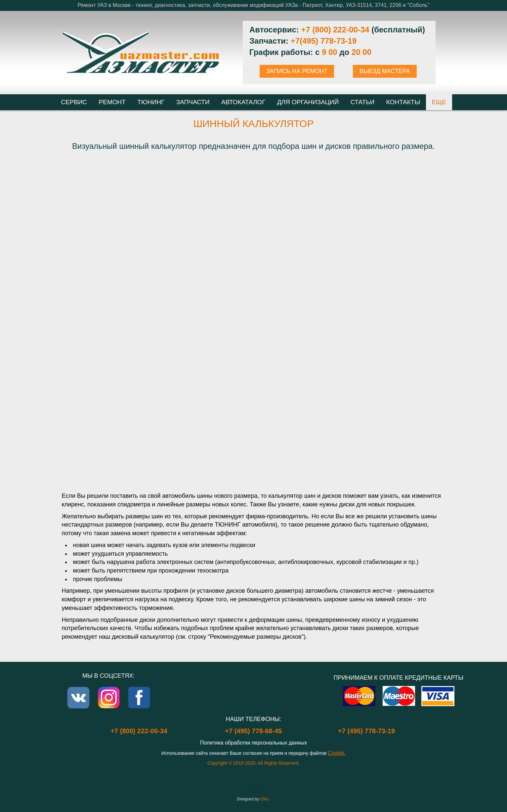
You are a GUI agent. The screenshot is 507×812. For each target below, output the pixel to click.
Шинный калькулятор (254, 124)
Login (253, 786)
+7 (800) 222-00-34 (335, 30)
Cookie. (337, 753)
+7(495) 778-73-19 (324, 41)
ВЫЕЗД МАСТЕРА (385, 71)
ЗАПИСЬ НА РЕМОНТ (297, 71)
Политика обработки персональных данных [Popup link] (254, 743)
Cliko (265, 799)
